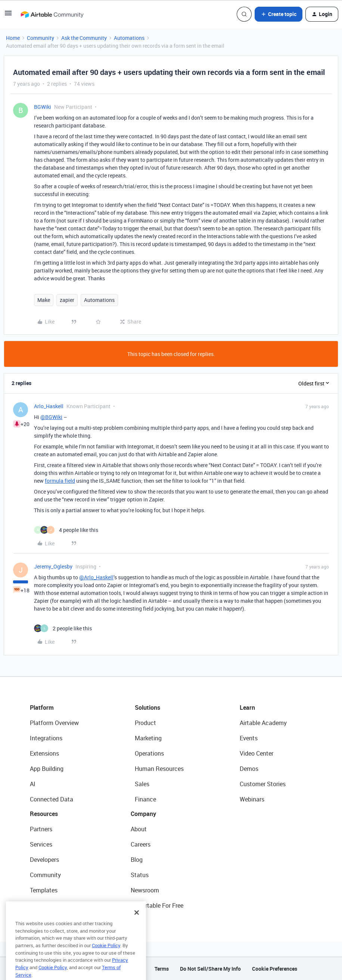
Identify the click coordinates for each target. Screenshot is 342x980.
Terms (162, 969)
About (139, 829)
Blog (137, 860)
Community (41, 38)
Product (145, 723)
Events (249, 738)
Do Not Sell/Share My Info (210, 969)
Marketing (148, 738)
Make (44, 300)
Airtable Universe (52, 905)
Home (13, 38)
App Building (47, 769)
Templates (44, 890)
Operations (149, 753)
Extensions (44, 753)
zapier (67, 300)
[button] (8, 15)
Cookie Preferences (275, 969)
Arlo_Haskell (49, 406)
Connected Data (52, 799)
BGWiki (43, 107)
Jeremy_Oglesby (53, 566)
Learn (247, 708)
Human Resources (159, 769)
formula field (60, 481)
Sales (142, 784)
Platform (42, 708)
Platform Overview (54, 723)
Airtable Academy (263, 723)
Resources (44, 814)
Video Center (256, 753)
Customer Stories (263, 784)
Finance (145, 799)
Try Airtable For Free (157, 905)
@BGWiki (51, 417)
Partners (41, 829)
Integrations (46, 738)
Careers (141, 844)
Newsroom (145, 890)
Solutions (147, 708)
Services (41, 844)
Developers (44, 860)
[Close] (137, 924)
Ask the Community (84, 38)
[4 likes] (66, 530)
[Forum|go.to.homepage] (52, 14)
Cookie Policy (106, 957)
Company (143, 814)
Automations (129, 38)
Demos (249, 769)
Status (140, 875)
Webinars (252, 799)
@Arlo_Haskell (96, 577)
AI (33, 784)
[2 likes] (63, 628)
